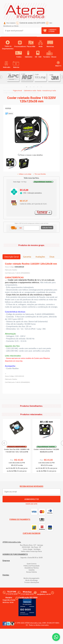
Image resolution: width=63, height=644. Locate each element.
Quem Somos (32, 564)
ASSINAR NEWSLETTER (32, 499)
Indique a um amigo (24, 174)
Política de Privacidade (31, 566)
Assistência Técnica (32, 568)
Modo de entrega (31, 580)
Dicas (52, 257)
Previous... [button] (4, 443)
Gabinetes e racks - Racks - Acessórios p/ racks (40, 91)
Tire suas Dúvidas (39, 174)
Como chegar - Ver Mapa (32, 549)
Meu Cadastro (11, 23)
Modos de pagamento (31, 578)
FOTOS (8, 108)
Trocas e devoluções (32, 582)
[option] (13, 77)
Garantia (27, 257)
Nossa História (31, 572)
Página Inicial (17, 91)
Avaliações (40, 257)
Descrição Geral (11, 257)
